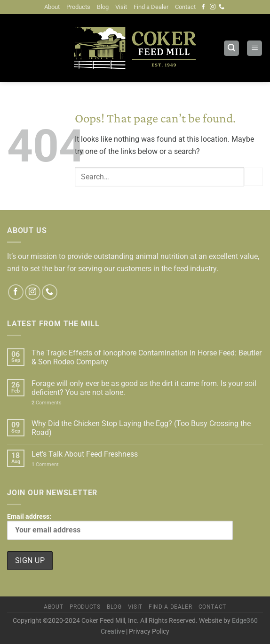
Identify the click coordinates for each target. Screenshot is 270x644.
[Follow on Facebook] (203, 7)
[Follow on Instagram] (213, 7)
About (52, 7)
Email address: (120, 526)
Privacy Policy (149, 632)
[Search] (231, 48)
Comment (45, 464)
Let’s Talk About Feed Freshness (85, 454)
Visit (121, 7)
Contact (185, 7)
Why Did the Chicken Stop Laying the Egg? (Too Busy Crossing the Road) (141, 428)
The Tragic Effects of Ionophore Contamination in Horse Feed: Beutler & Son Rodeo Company (147, 357)
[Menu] (254, 48)
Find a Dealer (151, 7)
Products (78, 7)
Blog (103, 7)
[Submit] (254, 177)
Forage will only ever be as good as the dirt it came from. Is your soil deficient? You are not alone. (144, 388)
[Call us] (222, 7)
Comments (47, 403)
